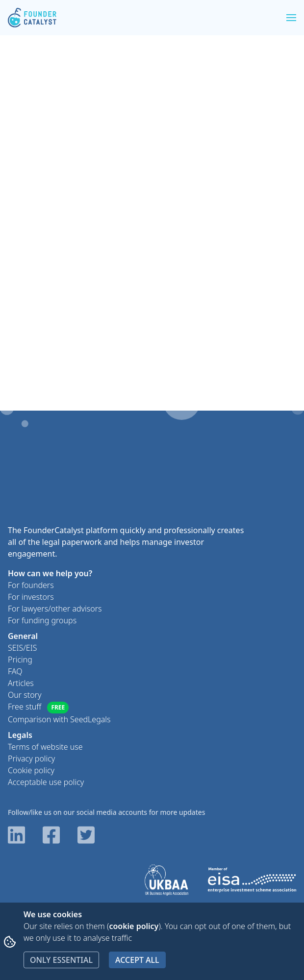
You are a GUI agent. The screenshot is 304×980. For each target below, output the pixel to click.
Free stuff (38, 707)
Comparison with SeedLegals (59, 719)
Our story (25, 695)
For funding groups (42, 620)
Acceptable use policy (46, 782)
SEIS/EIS (22, 648)
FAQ (15, 671)
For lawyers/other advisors (55, 609)
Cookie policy (31, 770)
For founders (31, 585)
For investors (31, 597)
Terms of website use (45, 747)
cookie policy (134, 926)
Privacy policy (31, 759)
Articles (21, 683)
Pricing (20, 660)
